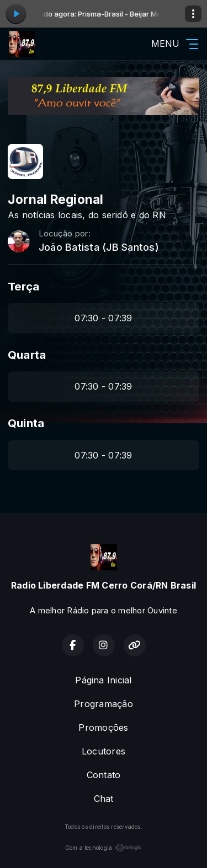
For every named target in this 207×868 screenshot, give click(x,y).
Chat (104, 799)
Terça (23, 286)
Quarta (27, 355)
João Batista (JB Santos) (99, 247)
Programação (104, 704)
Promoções (103, 727)
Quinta (26, 423)
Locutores (104, 751)
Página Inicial (103, 680)
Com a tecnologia (104, 848)
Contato (104, 775)
